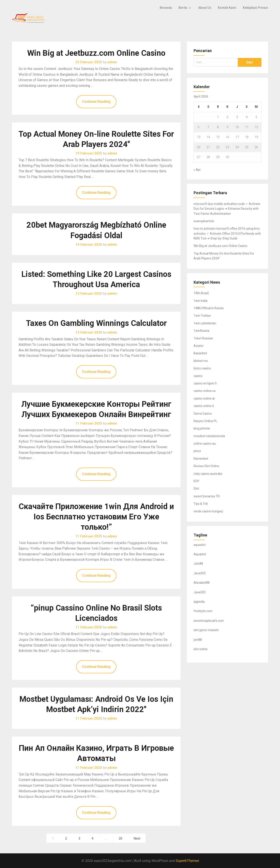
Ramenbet (201, 459)
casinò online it (204, 406)
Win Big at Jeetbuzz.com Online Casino (96, 53)
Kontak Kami (227, 8)
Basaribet (200, 353)
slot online (201, 649)
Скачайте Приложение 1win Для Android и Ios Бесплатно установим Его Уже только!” (96, 517)
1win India (200, 301)
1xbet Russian (203, 338)
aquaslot (200, 545)
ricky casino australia (208, 474)
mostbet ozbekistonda (209, 436)
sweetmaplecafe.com (209, 621)
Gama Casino (203, 414)
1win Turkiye (202, 316)
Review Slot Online (206, 466)
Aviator (199, 346)
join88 (198, 640)
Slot (196, 489)
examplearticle (204, 221)
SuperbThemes (187, 861)
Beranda (166, 8)
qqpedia (199, 602)
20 (121, 839)
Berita (186, 8)
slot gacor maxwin (206, 630)
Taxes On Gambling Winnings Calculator (96, 323)
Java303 (200, 573)
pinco (197, 451)
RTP (196, 481)
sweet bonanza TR (207, 496)
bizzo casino (202, 368)
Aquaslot (200, 554)
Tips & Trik (201, 504)
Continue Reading (96, 102)
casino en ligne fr (205, 383)
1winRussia (201, 331)
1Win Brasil (201, 293)
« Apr (197, 170)
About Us (205, 8)
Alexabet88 (202, 583)
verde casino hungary (208, 511)
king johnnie (202, 428)
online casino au (205, 444)
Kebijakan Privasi (255, 8)
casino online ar (204, 398)
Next (137, 839)
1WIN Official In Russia (209, 308)
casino (198, 376)
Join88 (198, 564)
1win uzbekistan (205, 323)
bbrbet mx (201, 361)
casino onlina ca (205, 391)
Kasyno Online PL (205, 421)
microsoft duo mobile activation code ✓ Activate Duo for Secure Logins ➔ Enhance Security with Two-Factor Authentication (227, 209)
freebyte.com (203, 611)
